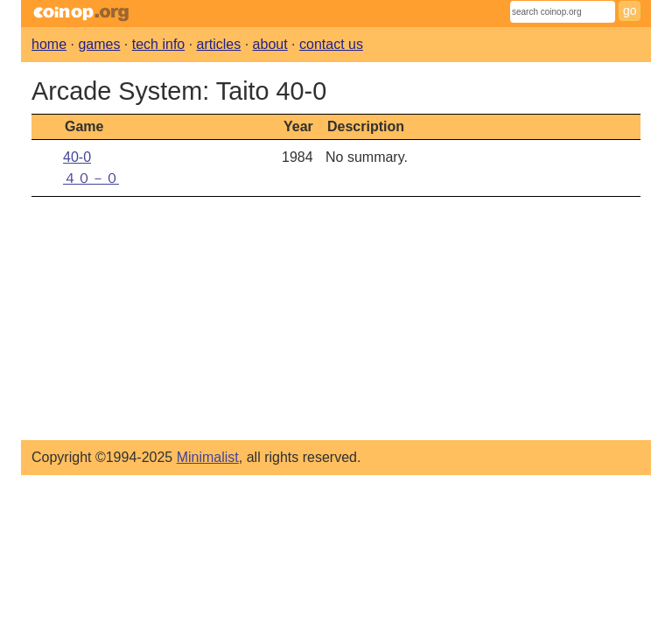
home (49, 44)
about (270, 44)
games (99, 44)
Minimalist (208, 457)
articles (219, 44)
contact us (331, 44)
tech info (158, 44)
